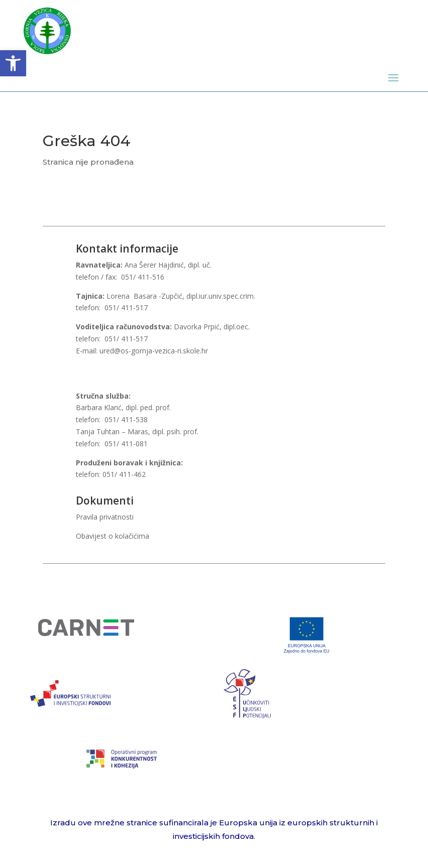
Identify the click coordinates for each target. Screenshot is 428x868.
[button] (13, 63)
